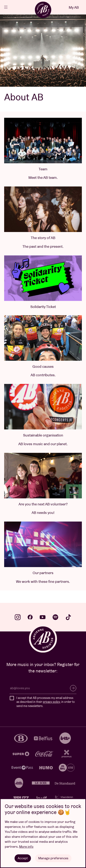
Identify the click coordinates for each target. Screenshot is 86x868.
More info (26, 847)
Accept (23, 858)
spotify (55, 617)
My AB (74, 7)
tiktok (68, 617)
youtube (43, 617)
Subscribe (73, 688)
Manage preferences (53, 858)
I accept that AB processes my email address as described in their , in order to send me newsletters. (46, 702)
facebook (30, 617)
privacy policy (51, 702)
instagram (18, 617)
